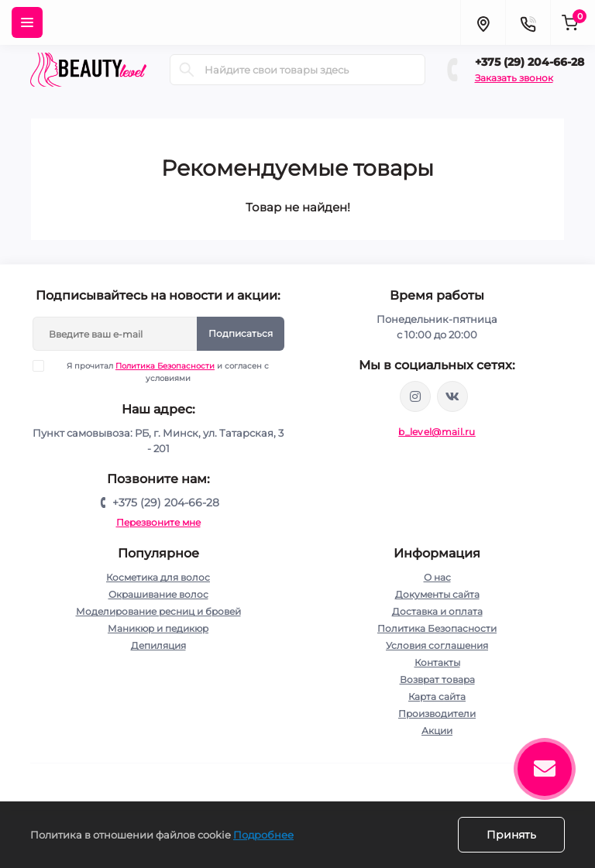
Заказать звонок (514, 78)
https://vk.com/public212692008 (452, 396)
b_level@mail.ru (437, 432)
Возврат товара (437, 679)
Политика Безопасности (165, 366)
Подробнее (263, 835)
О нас (437, 577)
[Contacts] (528, 22)
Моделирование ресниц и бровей (158, 611)
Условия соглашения (437, 645)
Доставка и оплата (437, 611)
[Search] (187, 70)
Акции (437, 731)
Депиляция (158, 645)
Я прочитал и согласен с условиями (161, 372)
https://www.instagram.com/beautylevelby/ (415, 396)
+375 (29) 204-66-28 (530, 62)
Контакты (437, 662)
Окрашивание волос (158, 594)
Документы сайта (437, 594)
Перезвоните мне (158, 522)
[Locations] (483, 22)
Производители (437, 714)
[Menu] (27, 22)
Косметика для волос (158, 577)
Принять (511, 835)
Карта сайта (437, 696)
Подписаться (241, 333)
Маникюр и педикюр (158, 628)
